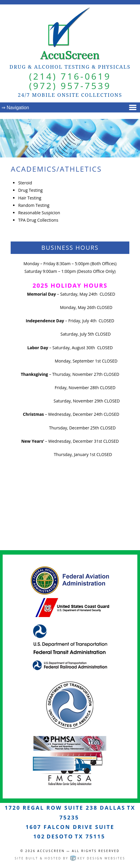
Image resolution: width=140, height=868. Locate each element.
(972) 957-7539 (70, 86)
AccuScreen (51, 851)
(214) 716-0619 (70, 76)
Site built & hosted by (70, 858)
